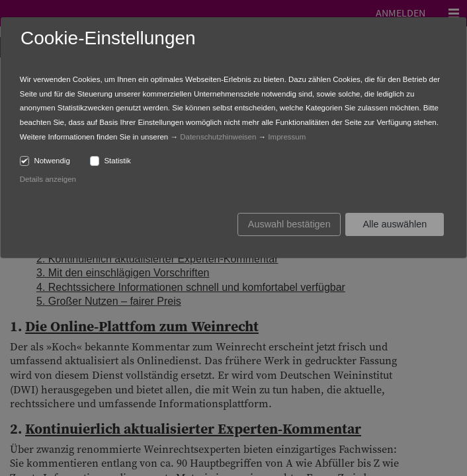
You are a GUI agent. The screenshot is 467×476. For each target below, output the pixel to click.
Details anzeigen (48, 179)
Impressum (287, 137)
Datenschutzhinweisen (218, 137)
